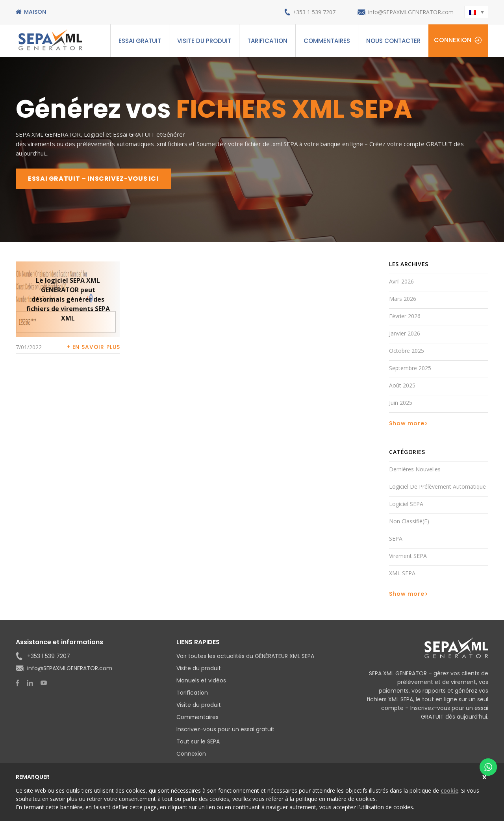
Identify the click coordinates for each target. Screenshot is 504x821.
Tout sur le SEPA (198, 741)
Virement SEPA (408, 556)
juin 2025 (401, 403)
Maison (35, 12)
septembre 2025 (410, 368)
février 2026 (405, 316)
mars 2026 (403, 299)
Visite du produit (204, 41)
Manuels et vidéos (201, 680)
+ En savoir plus (93, 347)
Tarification (267, 41)
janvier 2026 (405, 333)
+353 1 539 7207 (314, 12)
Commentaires (327, 41)
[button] (476, 12)
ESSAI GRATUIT (140, 41)
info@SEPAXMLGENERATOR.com (411, 12)
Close (485, 776)
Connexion (453, 40)
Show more (407, 423)
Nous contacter (393, 41)
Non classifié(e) (409, 521)
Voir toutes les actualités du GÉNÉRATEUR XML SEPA (245, 656)
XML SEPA (402, 573)
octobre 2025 (407, 351)
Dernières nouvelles (415, 469)
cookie (449, 790)
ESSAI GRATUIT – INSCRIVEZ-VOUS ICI (93, 179)
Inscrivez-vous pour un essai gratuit (225, 729)
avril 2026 (401, 281)
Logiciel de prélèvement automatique (437, 486)
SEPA (396, 538)
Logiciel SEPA (406, 504)
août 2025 (402, 385)
